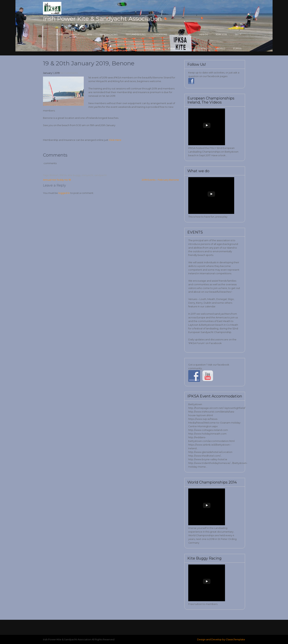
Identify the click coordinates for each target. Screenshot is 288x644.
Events (114, 48)
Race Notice (153, 48)
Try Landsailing (136, 34)
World (221, 48)
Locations (160, 34)
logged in (64, 193)
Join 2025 (221, 34)
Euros (237, 48)
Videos (203, 34)
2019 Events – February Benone (160, 180)
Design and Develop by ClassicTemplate (221, 639)
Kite (90, 34)
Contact (203, 48)
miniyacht (88, 175)
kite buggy (74, 175)
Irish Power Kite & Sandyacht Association (102, 19)
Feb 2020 (131, 48)
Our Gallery (183, 34)
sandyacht (101, 175)
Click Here (115, 140)
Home (60, 34)
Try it (238, 34)
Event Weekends (179, 48)
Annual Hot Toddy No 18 (57, 180)
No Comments (69, 73)
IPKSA (63, 175)
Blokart (54, 175)
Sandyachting (109, 34)
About (75, 34)
